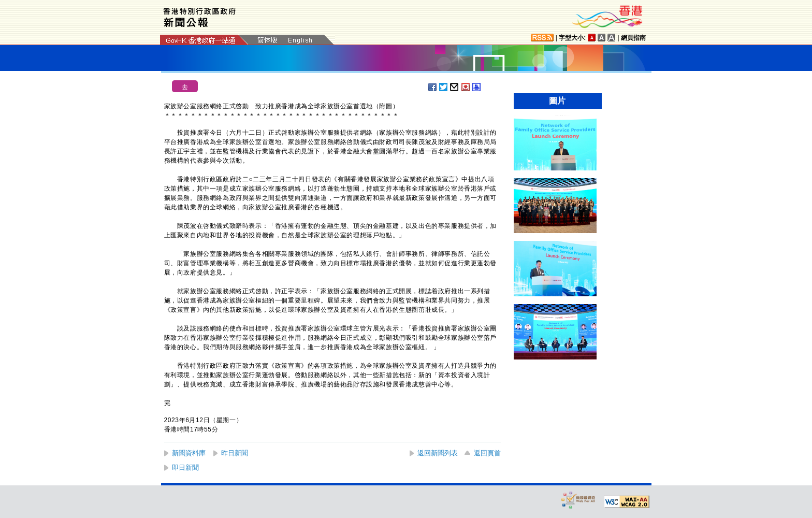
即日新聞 (185, 467)
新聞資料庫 (189, 453)
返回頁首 (487, 453)
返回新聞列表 (438, 453)
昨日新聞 (235, 453)
